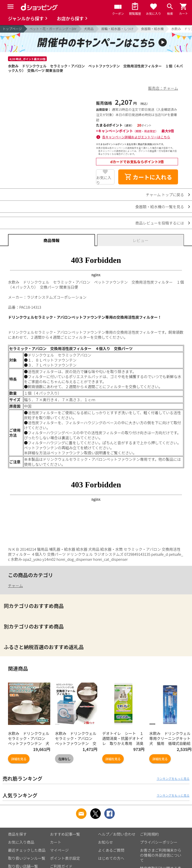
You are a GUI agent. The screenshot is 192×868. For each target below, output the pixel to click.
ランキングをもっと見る (173, 778)
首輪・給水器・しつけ (117, 29)
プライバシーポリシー (159, 842)
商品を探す (17, 834)
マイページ (59, 850)
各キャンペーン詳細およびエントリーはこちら (136, 137)
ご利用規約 (149, 834)
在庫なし (64, 759)
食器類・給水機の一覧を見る (160, 207)
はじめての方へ (111, 858)
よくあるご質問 (111, 850)
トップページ (12, 29)
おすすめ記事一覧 (65, 834)
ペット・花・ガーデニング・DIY (53, 29)
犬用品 (89, 29)
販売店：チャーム (163, 88)
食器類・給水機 (152, 29)
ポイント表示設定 (65, 858)
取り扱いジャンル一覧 (27, 858)
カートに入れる (148, 177)
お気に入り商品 (21, 842)
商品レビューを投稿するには (160, 223)
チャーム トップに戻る (165, 195)
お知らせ (105, 842)
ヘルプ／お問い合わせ (117, 834)
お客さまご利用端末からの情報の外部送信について (161, 855)
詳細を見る (19, 759)
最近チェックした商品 (27, 850)
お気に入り (104, 180)
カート (56, 842)
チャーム (15, 585)
